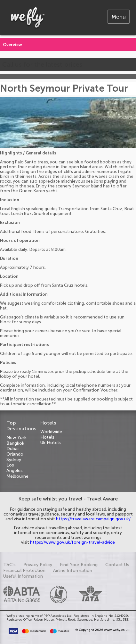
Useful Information (23, 576)
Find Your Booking (79, 565)
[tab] (119, 17)
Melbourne (17, 476)
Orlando (15, 454)
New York (16, 438)
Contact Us (117, 565)
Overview (12, 45)
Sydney (14, 460)
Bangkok (15, 443)
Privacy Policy (38, 565)
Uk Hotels (51, 443)
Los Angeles (15, 468)
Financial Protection (24, 570)
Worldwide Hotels (51, 434)
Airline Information (73, 570)
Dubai (12, 449)
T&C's (9, 565)
